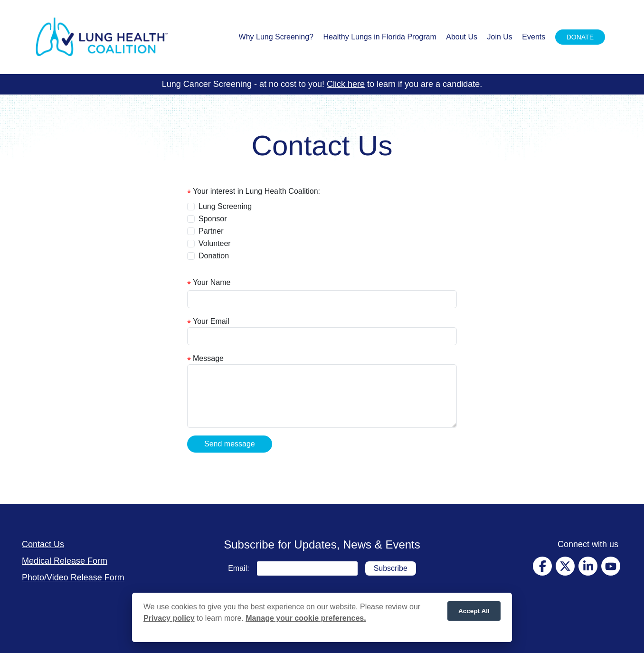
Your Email (211, 321)
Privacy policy (169, 620)
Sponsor (213, 219)
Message (208, 358)
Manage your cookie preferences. (306, 620)
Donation (214, 256)
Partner (211, 231)
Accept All (474, 613)
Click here (346, 84)
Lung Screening (225, 206)
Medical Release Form (65, 561)
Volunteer (215, 243)
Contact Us (43, 544)
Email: (238, 568)
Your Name (212, 282)
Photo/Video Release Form (73, 577)
